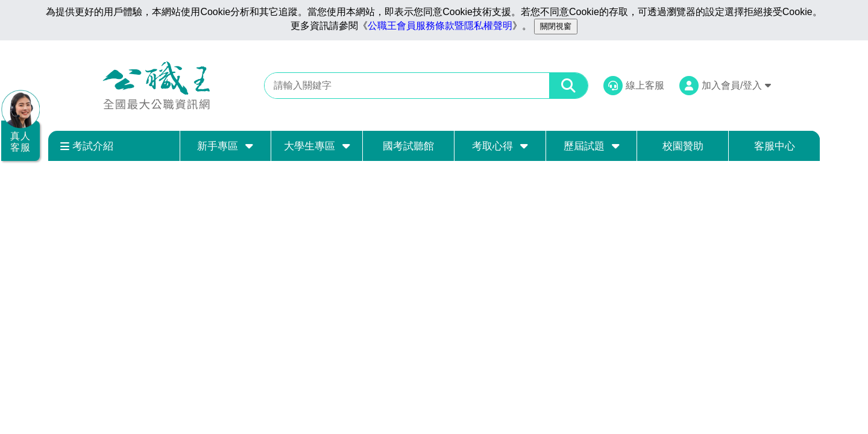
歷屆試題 (592, 146)
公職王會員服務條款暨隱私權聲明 (440, 26)
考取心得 (500, 146)
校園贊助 (683, 146)
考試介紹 (87, 146)
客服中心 (775, 146)
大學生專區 (317, 146)
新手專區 (225, 146)
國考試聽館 (408, 146)
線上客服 (645, 85)
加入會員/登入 (736, 85)
